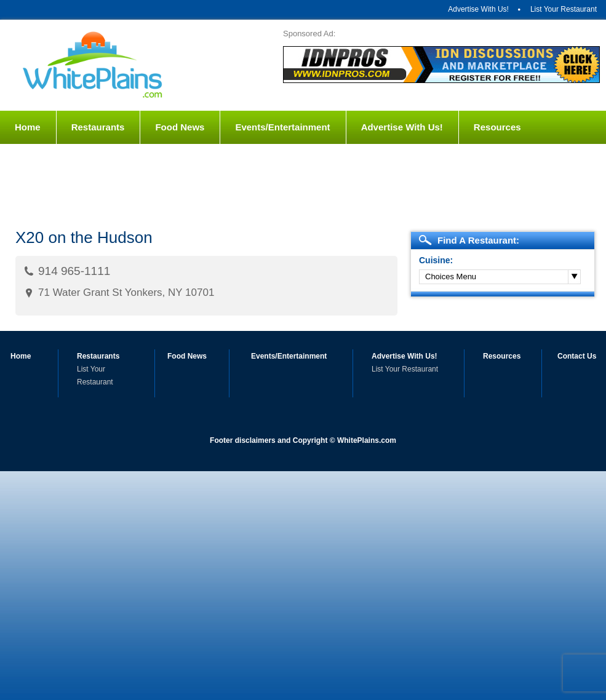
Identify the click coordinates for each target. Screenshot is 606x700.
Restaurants (98, 127)
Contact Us (40, 160)
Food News (180, 127)
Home (28, 127)
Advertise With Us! (478, 9)
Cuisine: (436, 260)
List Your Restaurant (564, 9)
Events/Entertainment (282, 127)
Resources (497, 127)
